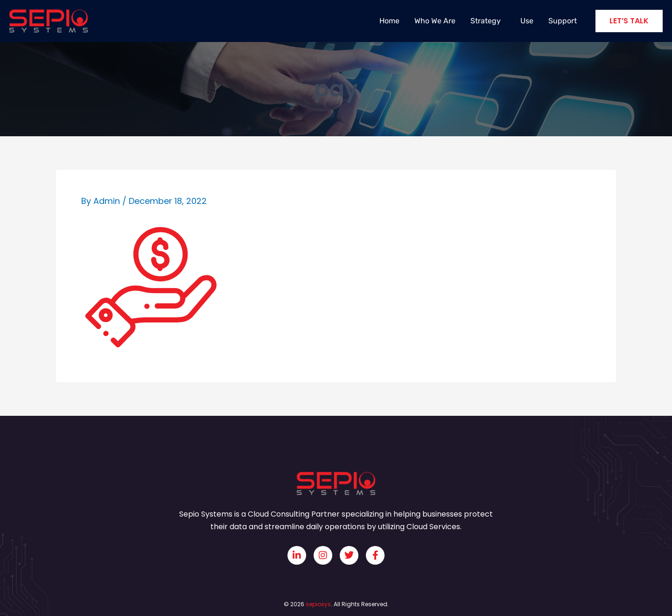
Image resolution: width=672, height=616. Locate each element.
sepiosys (318, 604)
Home (389, 21)
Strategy (488, 21)
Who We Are (435, 21)
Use (527, 21)
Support (563, 21)
